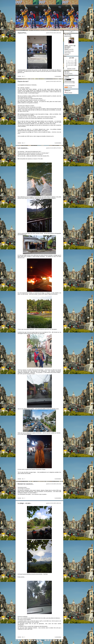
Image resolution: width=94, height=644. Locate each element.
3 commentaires (58, 479)
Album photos (68, 53)
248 (48, 640)
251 (56, 640)
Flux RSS (68, 87)
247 (46, 640)
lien (23, 76)
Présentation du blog (69, 51)
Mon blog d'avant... (69, 74)
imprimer (19, 76)
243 (35, 640)
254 (38, 642)
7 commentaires (58, 637)
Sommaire (67, 54)
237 (19, 640)
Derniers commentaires (70, 86)
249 (51, 640)
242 (32, 640)
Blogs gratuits (68, 93)
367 (41, 642)
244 (38, 640)
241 (29, 640)
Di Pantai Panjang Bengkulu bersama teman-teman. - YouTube (33, 574)
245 (40, 640)
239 (24, 640)
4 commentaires (58, 76)
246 (71, 32)
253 (62, 640)
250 (54, 640)
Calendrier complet (71, 69)
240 (27, 640)
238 (21, 640)
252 (59, 640)
